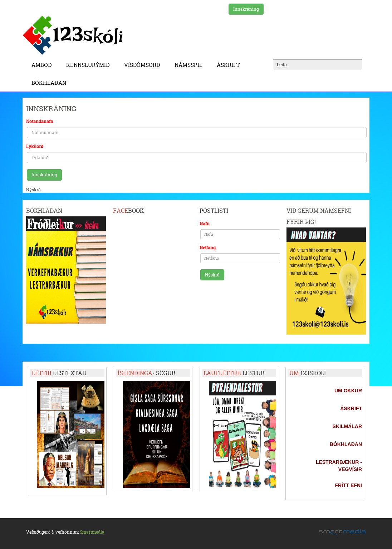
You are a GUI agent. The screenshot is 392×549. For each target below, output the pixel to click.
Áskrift (230, 65)
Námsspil (190, 65)
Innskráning (246, 9)
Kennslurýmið (90, 65)
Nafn (205, 224)
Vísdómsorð (144, 65)
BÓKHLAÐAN (49, 83)
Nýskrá (33, 190)
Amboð (43, 65)
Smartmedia (92, 532)
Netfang (208, 248)
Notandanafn (40, 121)
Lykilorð (35, 146)
